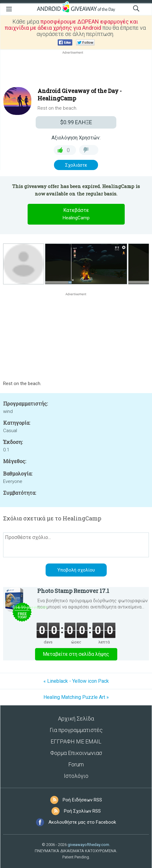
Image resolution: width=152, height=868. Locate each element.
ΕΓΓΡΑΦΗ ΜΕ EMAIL (76, 741)
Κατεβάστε (76, 214)
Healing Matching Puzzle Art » (76, 697)
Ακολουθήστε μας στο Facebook (82, 822)
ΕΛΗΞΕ (76, 122)
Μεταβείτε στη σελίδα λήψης (76, 654)
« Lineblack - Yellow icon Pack (76, 681)
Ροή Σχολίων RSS (82, 811)
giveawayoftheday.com (88, 845)
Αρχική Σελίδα (76, 719)
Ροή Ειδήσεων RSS (82, 800)
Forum (76, 764)
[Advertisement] (76, 70)
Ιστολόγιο (76, 776)
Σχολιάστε (76, 165)
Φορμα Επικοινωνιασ (76, 753)
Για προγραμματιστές (76, 730)
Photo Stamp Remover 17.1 (73, 591)
